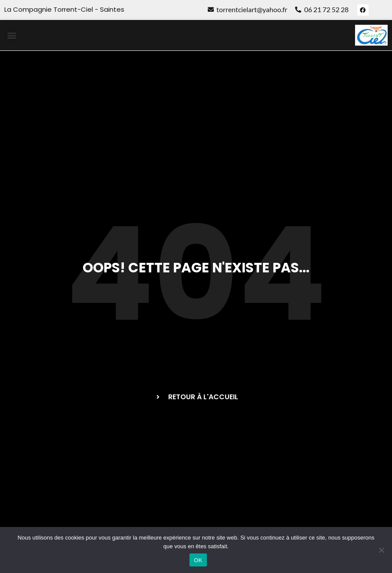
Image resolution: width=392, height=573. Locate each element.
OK (198, 560)
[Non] (381, 550)
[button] (12, 35)
